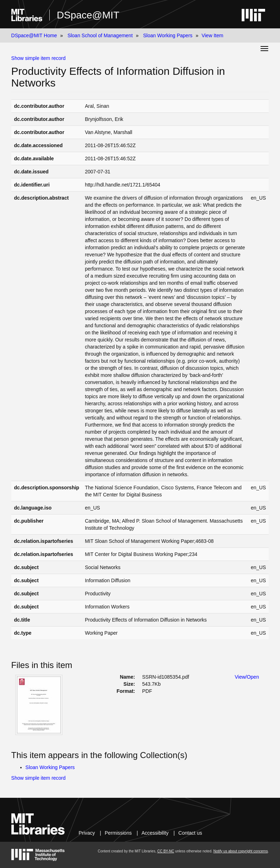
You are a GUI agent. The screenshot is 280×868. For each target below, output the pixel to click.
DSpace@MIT (88, 15)
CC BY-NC (166, 851)
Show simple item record (39, 58)
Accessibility (155, 833)
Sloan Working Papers (168, 35)
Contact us (190, 833)
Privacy (87, 833)
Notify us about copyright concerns (240, 851)
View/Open (247, 677)
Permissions (118, 833)
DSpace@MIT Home (34, 35)
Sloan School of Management (100, 35)
